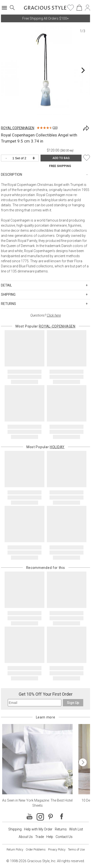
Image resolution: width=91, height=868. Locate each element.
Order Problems (36, 850)
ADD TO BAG (61, 158)
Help (50, 837)
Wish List (76, 829)
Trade (40, 837)
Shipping (15, 829)
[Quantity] (21, 158)
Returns (61, 829)
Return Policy (15, 850)
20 (55, 128)
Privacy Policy (57, 850)
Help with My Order (38, 829)
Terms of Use (76, 850)
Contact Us (64, 837)
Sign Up (73, 703)
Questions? (46, 315)
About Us (26, 837)
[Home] (45, 9)
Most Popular (45, 326)
